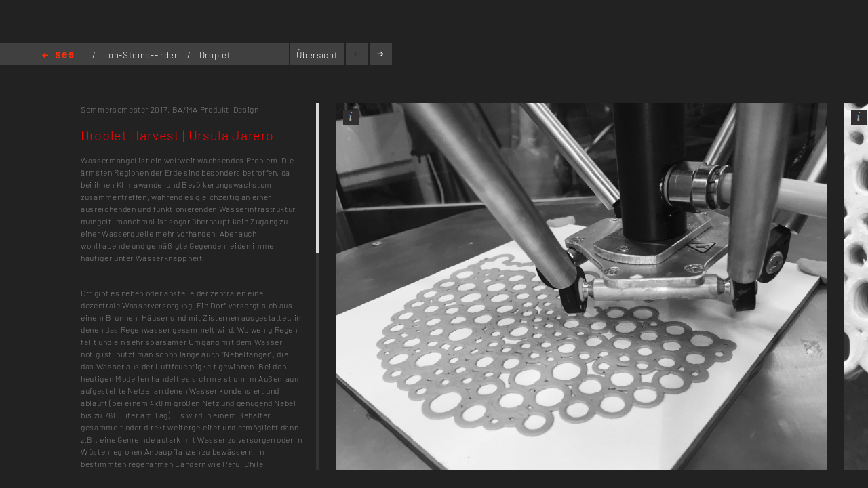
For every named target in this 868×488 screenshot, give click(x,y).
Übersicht (317, 55)
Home (58, 56)
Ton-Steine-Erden (143, 55)
